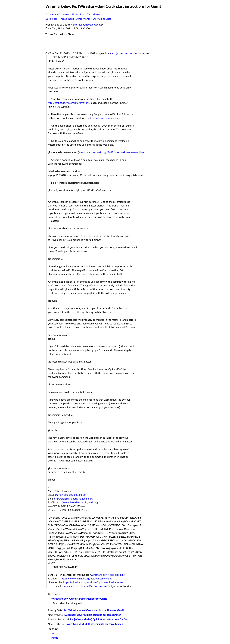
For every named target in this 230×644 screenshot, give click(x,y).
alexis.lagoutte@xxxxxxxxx (87, 25)
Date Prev (51, 15)
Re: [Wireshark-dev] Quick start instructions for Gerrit (94, 610)
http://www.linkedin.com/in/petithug (77, 503)
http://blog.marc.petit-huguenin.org (74, 499)
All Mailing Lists (102, 19)
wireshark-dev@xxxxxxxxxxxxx (108, 575)
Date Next (64, 15)
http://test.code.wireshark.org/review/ (69, 103)
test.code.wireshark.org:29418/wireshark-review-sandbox (112, 152)
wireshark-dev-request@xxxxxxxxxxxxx (86, 586)
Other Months (84, 19)
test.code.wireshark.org (103, 118)
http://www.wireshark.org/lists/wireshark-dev (86, 579)
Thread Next (94, 15)
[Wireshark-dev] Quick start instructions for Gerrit (79, 599)
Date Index (51, 19)
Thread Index (67, 19)
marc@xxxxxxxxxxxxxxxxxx (125, 53)
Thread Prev (78, 15)
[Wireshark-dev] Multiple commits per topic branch (92, 615)
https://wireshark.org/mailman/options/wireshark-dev (93, 582)
